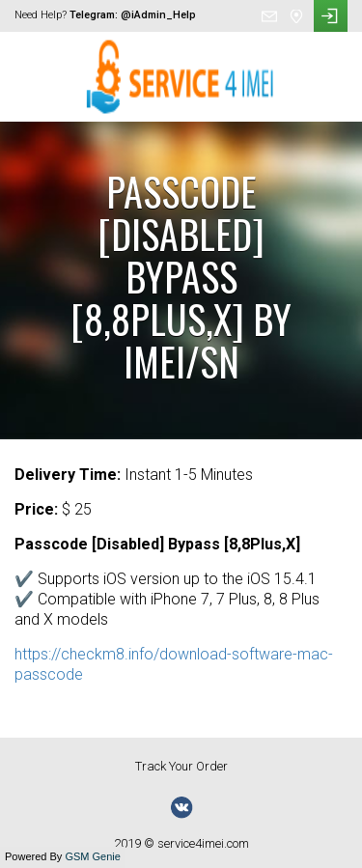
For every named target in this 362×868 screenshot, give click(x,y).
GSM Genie (92, 856)
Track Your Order (181, 766)
